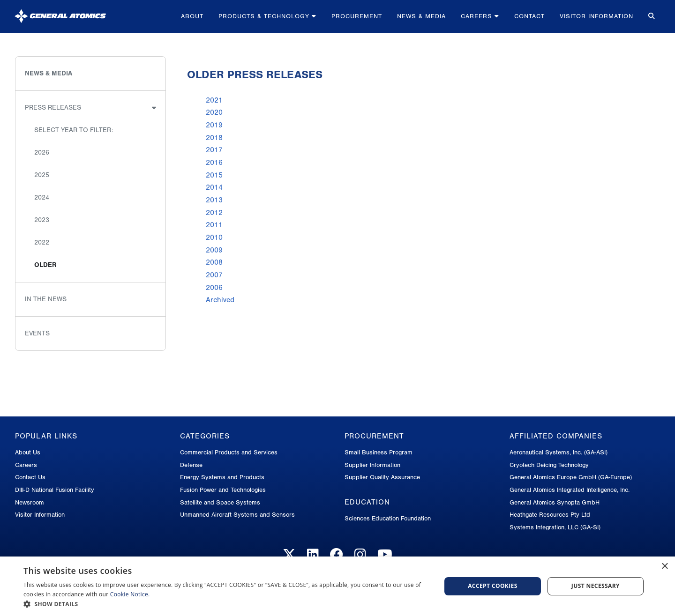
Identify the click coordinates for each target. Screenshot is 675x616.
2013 (214, 200)
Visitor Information (596, 16)
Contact (529, 16)
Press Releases (53, 108)
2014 (214, 187)
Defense (191, 465)
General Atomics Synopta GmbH (555, 502)
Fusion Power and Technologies (223, 490)
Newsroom (30, 502)
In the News (46, 299)
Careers (480, 16)
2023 (42, 220)
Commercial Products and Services (229, 452)
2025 (42, 175)
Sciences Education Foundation (388, 518)
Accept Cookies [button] (493, 586)
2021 (214, 100)
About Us (28, 452)
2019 (214, 125)
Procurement (357, 16)
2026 (42, 152)
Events (37, 333)
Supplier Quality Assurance (382, 477)
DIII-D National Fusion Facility (55, 490)
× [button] (664, 567)
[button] (226, 604)
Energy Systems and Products (222, 477)
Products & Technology (267, 16)
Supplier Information (372, 465)
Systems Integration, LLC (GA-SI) (555, 527)
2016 (214, 163)
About (192, 16)
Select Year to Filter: (74, 130)
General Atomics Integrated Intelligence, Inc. (570, 490)
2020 (214, 112)
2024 (42, 197)
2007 (214, 275)
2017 (214, 150)
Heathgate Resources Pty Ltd (550, 515)
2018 (214, 138)
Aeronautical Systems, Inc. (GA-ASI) (559, 452)
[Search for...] (651, 17)
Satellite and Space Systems (220, 502)
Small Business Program (379, 452)
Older (45, 265)
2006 (214, 288)
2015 (214, 175)
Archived (220, 300)
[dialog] (337, 586)
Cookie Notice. (130, 594)
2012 (214, 213)
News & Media (421, 16)
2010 (214, 237)
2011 (214, 225)
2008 (214, 262)
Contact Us (30, 477)
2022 (42, 242)
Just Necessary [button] (596, 586)
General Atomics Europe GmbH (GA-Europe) (571, 477)
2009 (214, 250)
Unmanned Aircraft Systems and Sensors (237, 515)
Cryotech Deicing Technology (549, 465)
